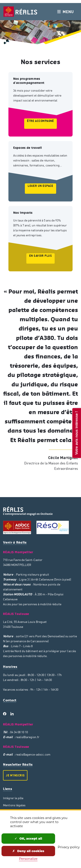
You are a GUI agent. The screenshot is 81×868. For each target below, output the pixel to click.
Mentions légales (14, 805)
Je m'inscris (15, 775)
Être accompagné (40, 121)
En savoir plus (40, 256)
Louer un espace (40, 186)
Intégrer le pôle (13, 798)
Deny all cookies (28, 851)
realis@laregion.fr (27, 737)
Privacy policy (69, 847)
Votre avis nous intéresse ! (76, 433)
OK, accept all (28, 839)
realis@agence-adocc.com (33, 754)
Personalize (28, 859)
